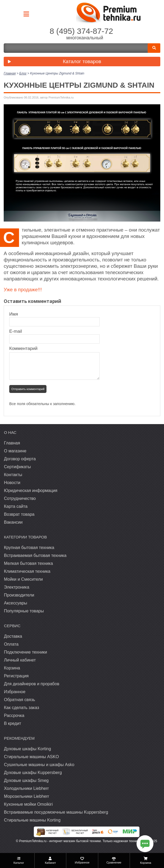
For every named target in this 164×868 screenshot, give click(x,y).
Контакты (13, 475)
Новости (12, 483)
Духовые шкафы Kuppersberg (33, 773)
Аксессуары (16, 603)
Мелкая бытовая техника (28, 563)
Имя (16, 314)
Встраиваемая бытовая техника (35, 555)
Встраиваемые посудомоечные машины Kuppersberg (56, 812)
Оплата (11, 644)
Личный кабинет (20, 660)
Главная (12, 443)
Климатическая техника (27, 571)
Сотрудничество (20, 498)
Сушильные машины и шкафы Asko (39, 765)
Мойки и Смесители (23, 579)
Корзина (12, 668)
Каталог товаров (53, 62)
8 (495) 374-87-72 (81, 31)
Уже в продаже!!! (23, 290)
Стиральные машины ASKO (31, 757)
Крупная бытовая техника (29, 548)
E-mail (16, 331)
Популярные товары (24, 611)
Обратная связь (20, 700)
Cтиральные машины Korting (32, 820)
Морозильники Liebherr (27, 796)
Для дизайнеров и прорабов (32, 684)
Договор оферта (20, 459)
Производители (19, 595)
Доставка (13, 636)
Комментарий (23, 348)
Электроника (17, 587)
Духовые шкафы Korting (27, 749)
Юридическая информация (31, 491)
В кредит (13, 723)
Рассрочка (14, 715)
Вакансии (13, 522)
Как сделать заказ (22, 708)
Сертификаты (17, 467)
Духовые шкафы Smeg (26, 780)
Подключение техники (25, 652)
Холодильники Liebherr (26, 788)
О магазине (15, 451)
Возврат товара (19, 514)
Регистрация (16, 676)
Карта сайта (16, 506)
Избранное (15, 692)
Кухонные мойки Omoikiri (28, 804)
